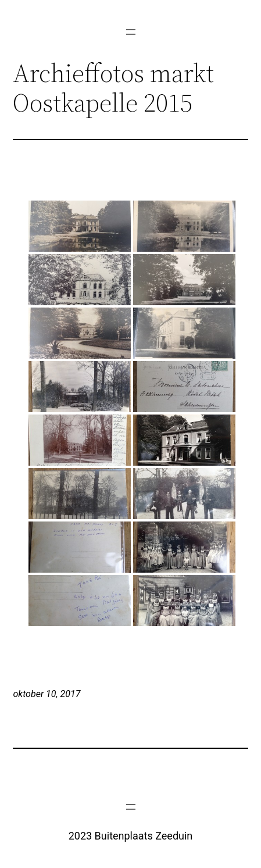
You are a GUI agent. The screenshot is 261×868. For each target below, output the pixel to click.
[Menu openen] (131, 32)
